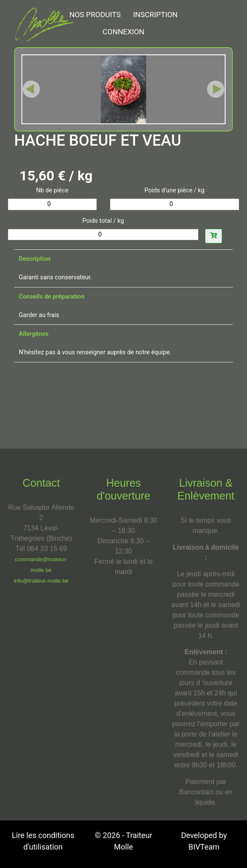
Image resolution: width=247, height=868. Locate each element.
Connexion (123, 32)
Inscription (155, 15)
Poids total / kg (103, 221)
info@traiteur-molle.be (41, 581)
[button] (31, 89)
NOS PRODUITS (95, 15)
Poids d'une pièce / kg (175, 190)
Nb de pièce (52, 190)
